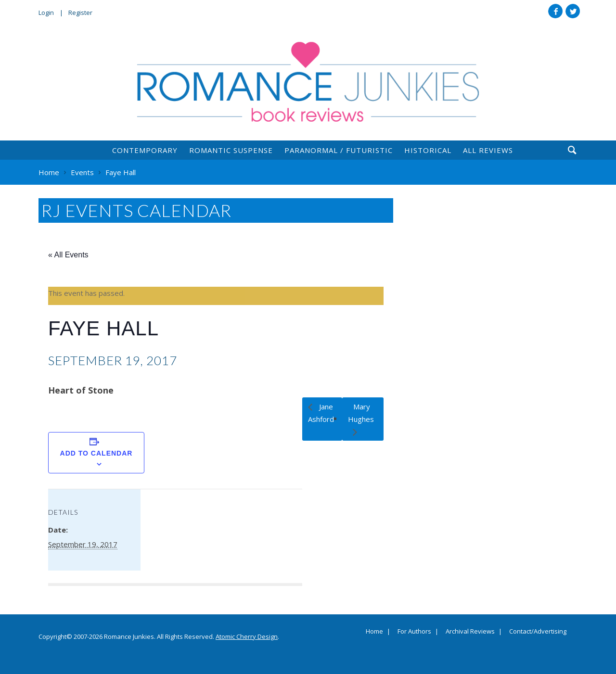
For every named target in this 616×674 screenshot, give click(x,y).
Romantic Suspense (231, 150)
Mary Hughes (361, 413)
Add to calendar (96, 453)
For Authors (414, 632)
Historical (428, 150)
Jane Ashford (321, 413)
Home (374, 632)
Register (80, 13)
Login (46, 13)
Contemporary (145, 150)
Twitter (573, 11)
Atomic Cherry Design (247, 636)
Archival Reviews (470, 632)
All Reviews (488, 150)
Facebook (555, 11)
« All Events (68, 255)
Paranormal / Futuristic (339, 150)
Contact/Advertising (538, 632)
